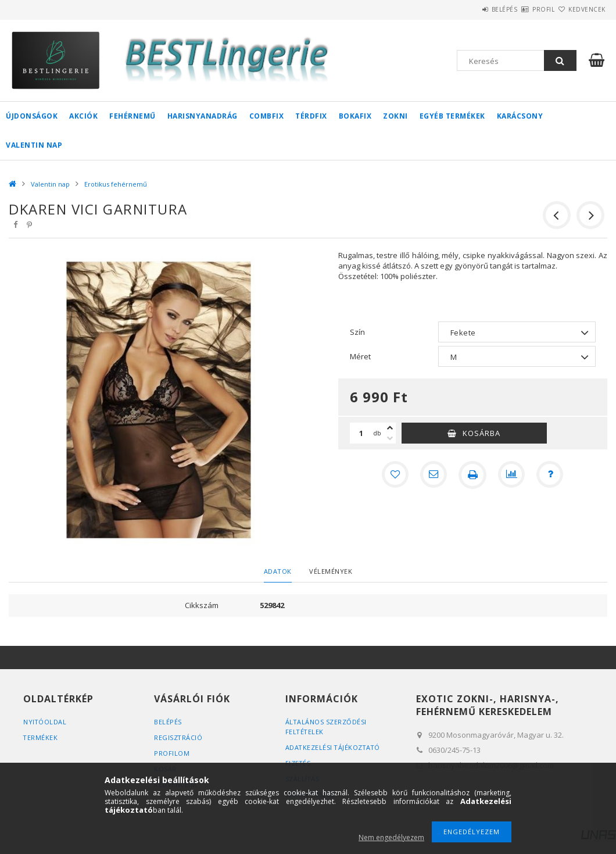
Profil (523, 9)
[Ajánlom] (433, 475)
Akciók (83, 116)
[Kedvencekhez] (393, 475)
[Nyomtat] (472, 475)
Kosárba (481, 433)
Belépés (470, 9)
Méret (360, 356)
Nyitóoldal (45, 722)
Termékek (41, 737)
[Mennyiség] (361, 433)
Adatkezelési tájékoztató (334, 747)
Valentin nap (34, 145)
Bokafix (355, 116)
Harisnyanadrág (203, 116)
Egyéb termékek (452, 116)
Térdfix (311, 116)
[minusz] (390, 438)
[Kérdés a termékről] (551, 475)
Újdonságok (32, 116)
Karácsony (520, 116)
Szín (357, 332)
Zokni (395, 116)
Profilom (172, 753)
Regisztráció (178, 737)
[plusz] (390, 428)
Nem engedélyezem (391, 837)
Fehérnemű (132, 116)
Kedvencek (580, 9)
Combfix (267, 116)
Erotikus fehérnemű (116, 184)
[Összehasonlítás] (512, 475)
